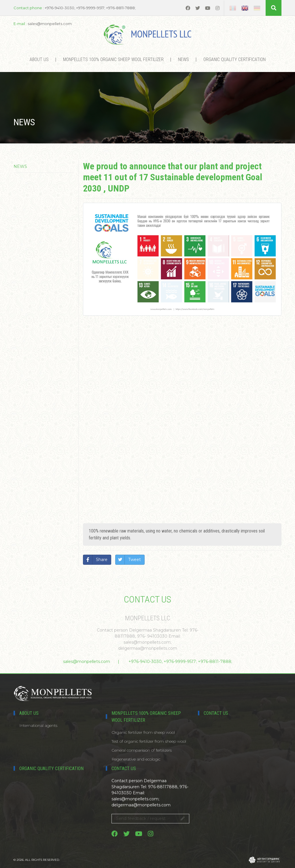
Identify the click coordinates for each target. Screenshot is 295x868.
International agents (38, 725)
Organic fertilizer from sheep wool (143, 732)
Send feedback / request (150, 818)
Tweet (135, 560)
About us (39, 59)
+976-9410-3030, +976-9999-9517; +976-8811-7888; (180, 662)
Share (102, 560)
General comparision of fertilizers (142, 750)
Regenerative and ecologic (136, 759)
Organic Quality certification (235, 59)
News (184, 59)
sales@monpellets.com (87, 662)
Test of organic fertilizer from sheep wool (149, 741)
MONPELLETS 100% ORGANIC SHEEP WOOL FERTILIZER (113, 59)
